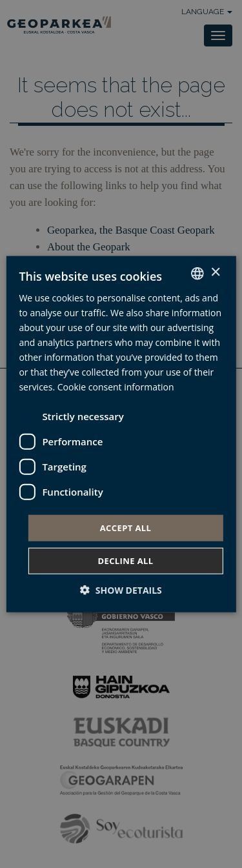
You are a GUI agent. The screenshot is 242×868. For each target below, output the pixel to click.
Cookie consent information (116, 387)
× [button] (215, 273)
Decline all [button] (125, 561)
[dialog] (121, 434)
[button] (121, 590)
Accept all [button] (126, 527)
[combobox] (197, 273)
